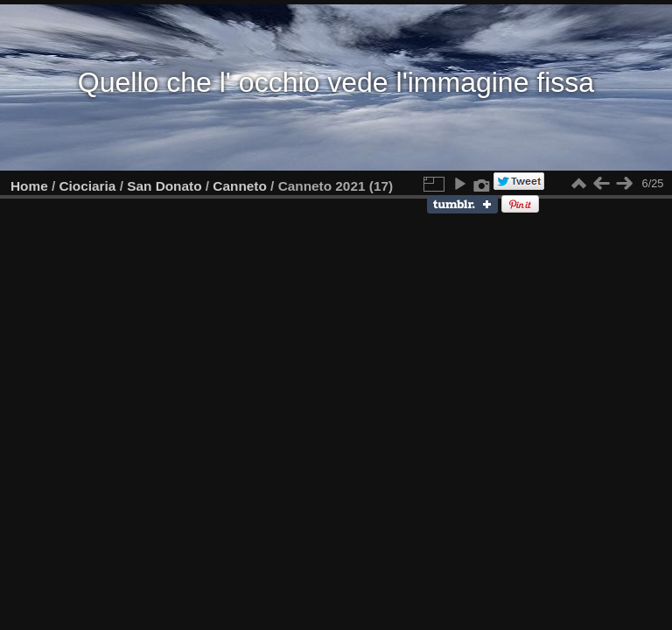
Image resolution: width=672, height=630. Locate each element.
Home (29, 186)
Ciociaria (88, 186)
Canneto (239, 186)
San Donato (164, 186)
